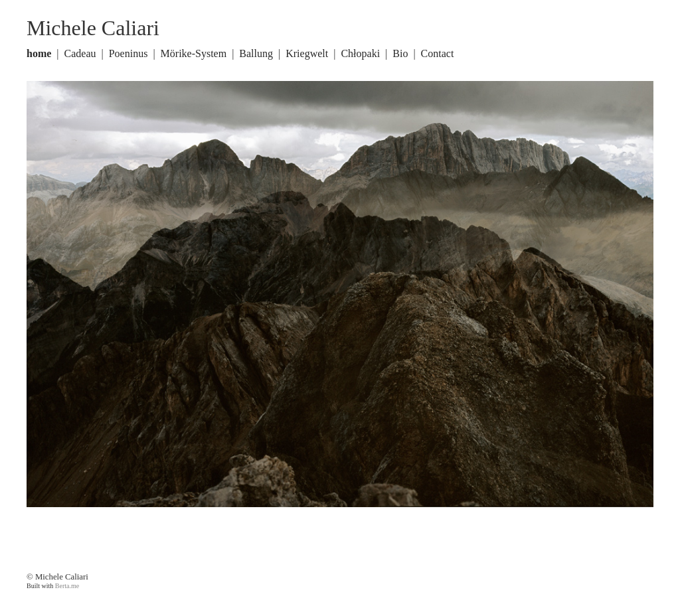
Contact (438, 53)
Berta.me (67, 586)
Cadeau (80, 53)
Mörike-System (194, 53)
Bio (400, 53)
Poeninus (128, 53)
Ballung (256, 53)
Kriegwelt (307, 53)
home (39, 53)
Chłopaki (360, 53)
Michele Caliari (93, 28)
